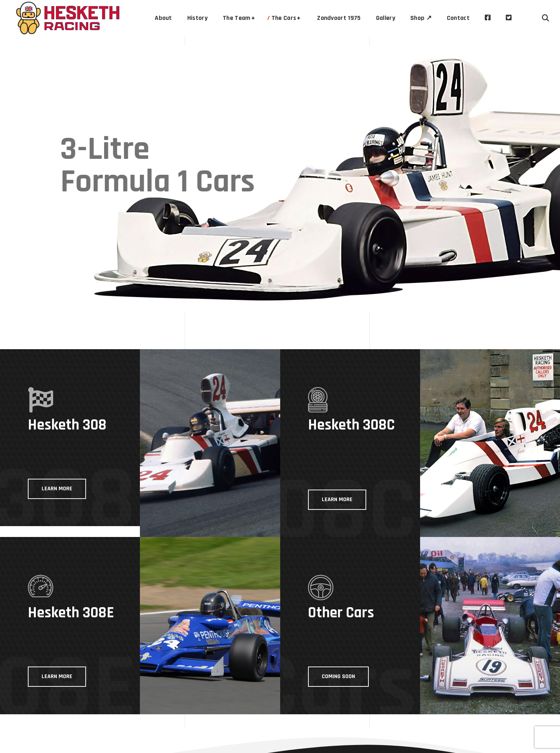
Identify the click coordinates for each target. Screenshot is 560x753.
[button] (546, 18)
